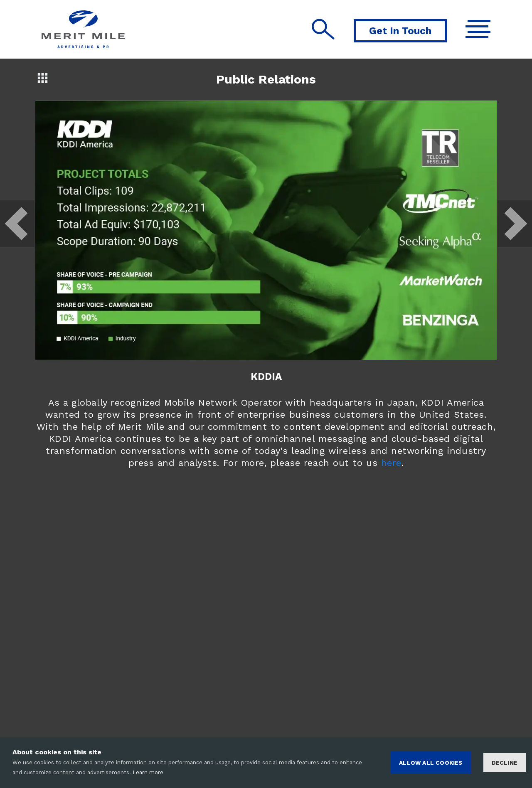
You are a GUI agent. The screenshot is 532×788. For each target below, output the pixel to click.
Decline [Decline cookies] (505, 763)
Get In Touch (400, 31)
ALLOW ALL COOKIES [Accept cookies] (431, 763)
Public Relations (266, 79)
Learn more (148, 772)
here (391, 463)
